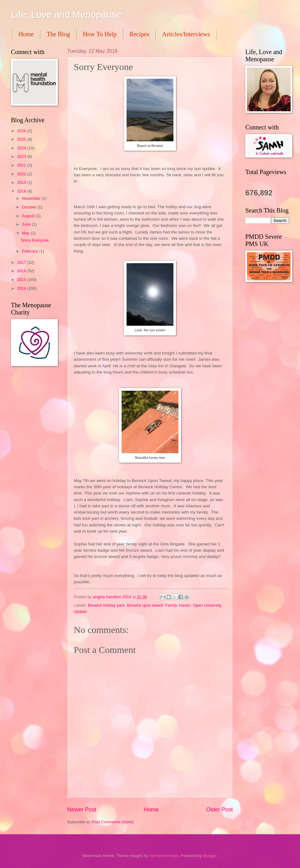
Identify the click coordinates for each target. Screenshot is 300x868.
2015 (22, 280)
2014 (22, 288)
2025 (22, 139)
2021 (22, 165)
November (32, 198)
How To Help (100, 34)
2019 (22, 182)
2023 (22, 156)
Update (80, 612)
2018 (22, 191)
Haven (185, 605)
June (27, 224)
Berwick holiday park (106, 605)
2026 (22, 131)
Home (26, 34)
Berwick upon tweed (145, 605)
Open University (207, 605)
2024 (22, 148)
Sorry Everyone (35, 240)
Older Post (220, 810)
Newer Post (82, 810)
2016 (22, 271)
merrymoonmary (164, 856)
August (29, 216)
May (26, 233)
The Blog (58, 34)
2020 (22, 174)
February (30, 251)
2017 (22, 262)
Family (171, 605)
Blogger (210, 856)
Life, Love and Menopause (66, 15)
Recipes (139, 34)
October (30, 207)
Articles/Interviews (186, 34)
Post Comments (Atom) (113, 822)
